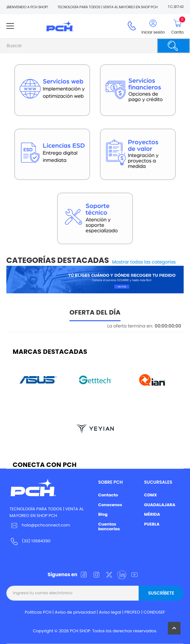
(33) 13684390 (36, 541)
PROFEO (132, 612)
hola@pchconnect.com (46, 525)
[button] (174, 628)
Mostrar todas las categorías (144, 262)
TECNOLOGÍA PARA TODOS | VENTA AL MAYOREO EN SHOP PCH (47, 512)
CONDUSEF (154, 612)
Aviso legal (110, 612)
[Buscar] (174, 46)
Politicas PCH (38, 612)
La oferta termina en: (130, 326)
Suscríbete (161, 593)
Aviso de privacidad (75, 612)
